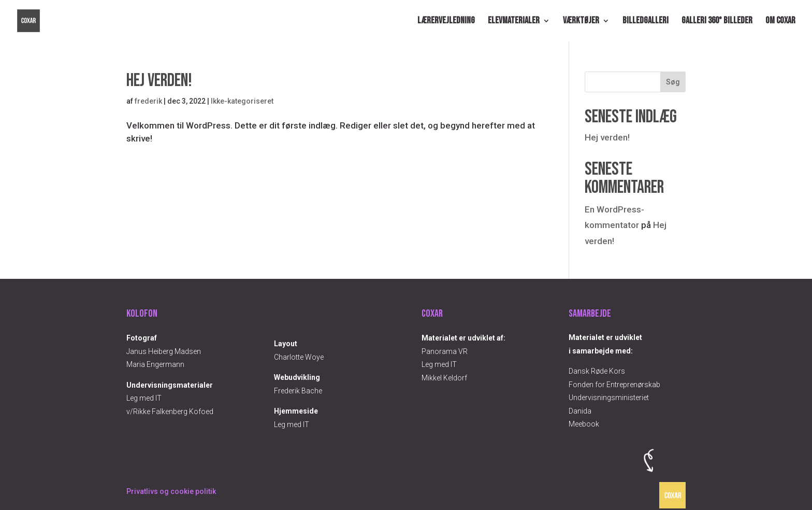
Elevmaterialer (514, 22)
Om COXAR (780, 22)
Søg (673, 82)
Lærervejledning (446, 22)
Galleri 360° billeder (717, 22)
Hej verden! (159, 81)
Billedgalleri (646, 22)
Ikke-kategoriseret (242, 101)
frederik (148, 101)
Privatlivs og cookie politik (171, 491)
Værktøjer (581, 22)
